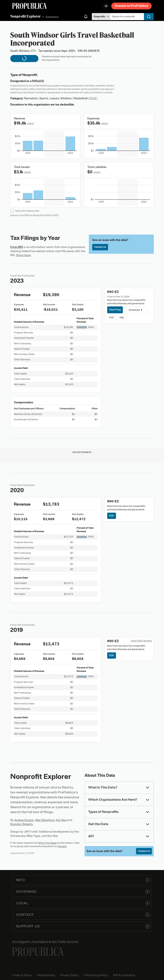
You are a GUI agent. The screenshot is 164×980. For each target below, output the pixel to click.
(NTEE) (93, 98)
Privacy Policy (69, 975)
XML (122, 318)
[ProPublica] (29, 6)
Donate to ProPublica (131, 6)
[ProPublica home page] (38, 952)
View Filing (115, 310)
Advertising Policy (96, 975)
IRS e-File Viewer (48, 843)
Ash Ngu (61, 820)
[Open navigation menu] (106, 6)
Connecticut (52, 17)
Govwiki (62, 846)
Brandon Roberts (21, 824)
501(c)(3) (38, 81)
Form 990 (17, 247)
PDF (112, 318)
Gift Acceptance (124, 975)
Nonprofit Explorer (26, 16)
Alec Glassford (45, 820)
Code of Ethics (22, 975)
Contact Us (100, 247)
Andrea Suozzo (24, 820)
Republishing (46, 975)
